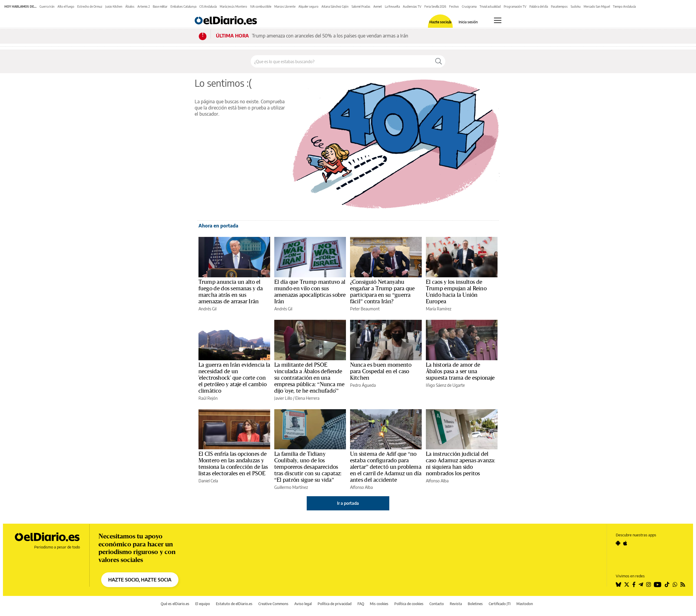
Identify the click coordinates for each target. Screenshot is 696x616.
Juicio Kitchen (114, 6)
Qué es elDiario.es (175, 604)
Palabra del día (539, 6)
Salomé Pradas (361, 6)
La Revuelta (392, 6)
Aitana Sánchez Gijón (335, 6)
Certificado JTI (500, 604)
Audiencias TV (412, 6)
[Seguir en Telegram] (641, 584)
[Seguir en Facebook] (634, 584)
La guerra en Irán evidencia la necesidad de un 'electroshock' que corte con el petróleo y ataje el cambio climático (234, 378)
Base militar (160, 6)
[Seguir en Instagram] (649, 584)
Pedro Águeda (363, 385)
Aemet (378, 6)
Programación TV (515, 6)
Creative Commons (273, 604)
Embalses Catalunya (183, 6)
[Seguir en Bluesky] (618, 584)
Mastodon (525, 604)
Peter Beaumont (365, 309)
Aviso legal (303, 604)
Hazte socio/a (440, 22)
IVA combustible (261, 6)
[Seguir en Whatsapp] (675, 584)
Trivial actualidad (490, 6)
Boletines (475, 604)
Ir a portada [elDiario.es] (348, 503)
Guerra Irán (47, 6)
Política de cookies (409, 604)
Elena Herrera (307, 398)
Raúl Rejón (208, 398)
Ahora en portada (218, 226)
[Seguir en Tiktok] (667, 584)
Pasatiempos (559, 6)
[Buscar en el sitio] (341, 61)
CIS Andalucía (208, 6)
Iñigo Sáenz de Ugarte (445, 385)
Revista (456, 604)
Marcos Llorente (285, 6)
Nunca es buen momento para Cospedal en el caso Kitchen (381, 371)
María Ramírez (439, 309)
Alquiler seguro (308, 6)
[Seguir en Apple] (625, 543)
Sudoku (576, 6)
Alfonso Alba (361, 487)
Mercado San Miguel (597, 6)
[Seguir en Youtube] (658, 584)
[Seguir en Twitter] (627, 584)
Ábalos (130, 6)
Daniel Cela (208, 481)
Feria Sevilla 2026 (435, 6)
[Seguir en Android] (618, 543)
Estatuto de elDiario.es (234, 604)
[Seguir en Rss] (683, 584)
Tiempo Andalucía (624, 6)
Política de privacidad (335, 604)
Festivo (454, 6)
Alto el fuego (66, 6)
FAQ (361, 604)
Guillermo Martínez (291, 487)
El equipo (203, 604)
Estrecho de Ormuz (90, 6)
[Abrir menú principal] (498, 20)
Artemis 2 (144, 6)
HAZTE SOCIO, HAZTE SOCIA (140, 580)
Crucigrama (469, 6)
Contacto (437, 604)
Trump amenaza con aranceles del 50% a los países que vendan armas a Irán (330, 36)
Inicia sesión (468, 22)
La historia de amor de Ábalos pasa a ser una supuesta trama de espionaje (460, 371)
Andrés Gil (207, 309)
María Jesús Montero (233, 6)
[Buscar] (439, 61)
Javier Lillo (283, 398)
